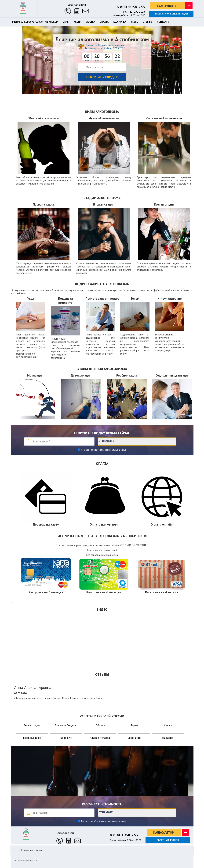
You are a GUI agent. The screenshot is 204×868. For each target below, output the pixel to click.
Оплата (104, 22)
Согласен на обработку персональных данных (103, 450)
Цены (66, 22)
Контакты (163, 22)
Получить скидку (102, 77)
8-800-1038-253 (131, 7)
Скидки (91, 22)
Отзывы (148, 22)
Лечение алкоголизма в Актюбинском (34, 22)
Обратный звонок (168, 840)
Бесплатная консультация (171, 14)
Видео (134, 22)
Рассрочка (120, 22)
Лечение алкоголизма (31, 850)
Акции (78, 22)
